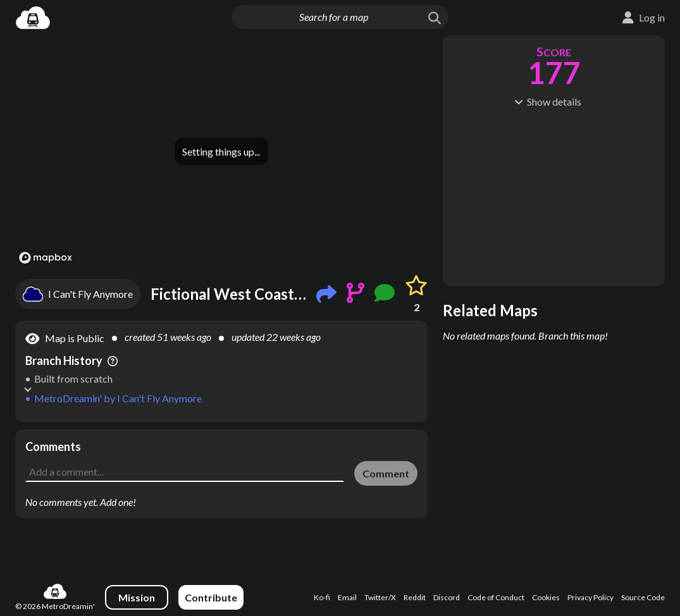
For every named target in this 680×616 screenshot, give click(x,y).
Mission (137, 597)
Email (347, 597)
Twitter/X (380, 597)
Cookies (546, 597)
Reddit (415, 597)
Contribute (211, 597)
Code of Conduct (496, 597)
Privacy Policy (590, 597)
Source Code (643, 597)
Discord (447, 597)
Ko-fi (322, 597)
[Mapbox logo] (46, 258)
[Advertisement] (221, 448)
